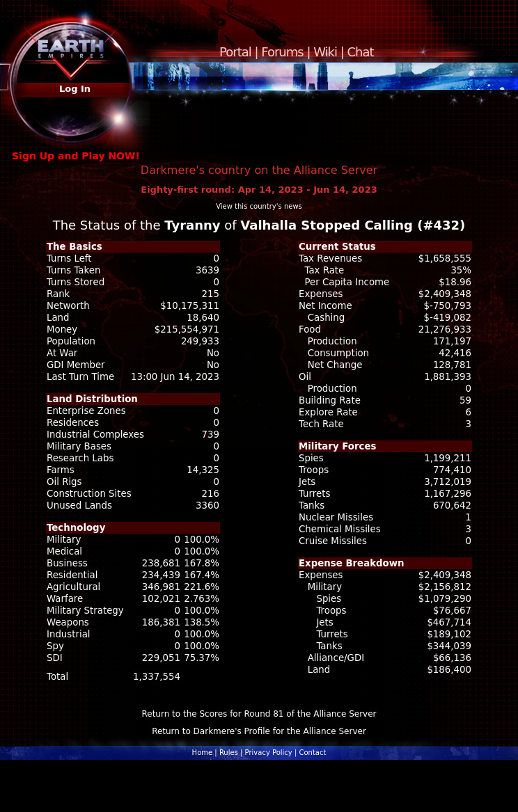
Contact (312, 753)
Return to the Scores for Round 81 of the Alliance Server (259, 714)
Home (203, 753)
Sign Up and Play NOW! (76, 156)
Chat (361, 52)
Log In (75, 89)
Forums (282, 52)
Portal (235, 52)
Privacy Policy (269, 753)
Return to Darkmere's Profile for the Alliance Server (259, 731)
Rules (229, 753)
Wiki (325, 52)
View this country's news (259, 206)
